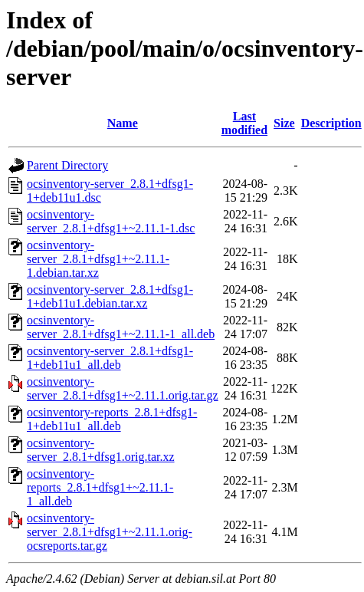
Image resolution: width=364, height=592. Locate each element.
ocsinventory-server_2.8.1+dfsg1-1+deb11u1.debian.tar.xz (110, 296)
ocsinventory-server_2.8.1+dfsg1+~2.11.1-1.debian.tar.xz (98, 259)
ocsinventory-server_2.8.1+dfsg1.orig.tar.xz (101, 450)
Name (123, 123)
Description (331, 123)
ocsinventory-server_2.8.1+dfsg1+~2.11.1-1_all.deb (121, 327)
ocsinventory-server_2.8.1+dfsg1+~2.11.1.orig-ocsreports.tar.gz (110, 532)
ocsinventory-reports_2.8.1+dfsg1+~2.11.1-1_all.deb (100, 487)
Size (284, 123)
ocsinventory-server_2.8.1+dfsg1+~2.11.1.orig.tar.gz (123, 388)
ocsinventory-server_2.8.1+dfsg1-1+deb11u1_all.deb (110, 358)
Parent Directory (67, 165)
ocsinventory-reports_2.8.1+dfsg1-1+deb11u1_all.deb (112, 419)
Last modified (244, 123)
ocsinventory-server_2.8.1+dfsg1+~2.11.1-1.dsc (111, 221)
